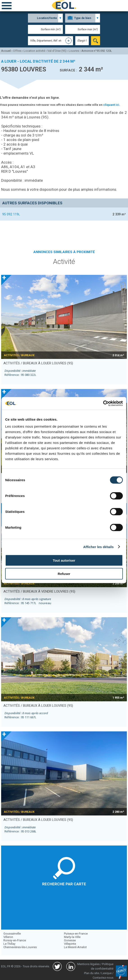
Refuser (64, 574)
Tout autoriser (64, 560)
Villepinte (70, 944)
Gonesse (70, 940)
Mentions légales (88, 964)
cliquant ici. (112, 105)
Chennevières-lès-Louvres (20, 947)
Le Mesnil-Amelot (75, 947)
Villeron (8, 937)
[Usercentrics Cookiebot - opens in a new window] (103, 403)
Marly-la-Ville (72, 937)
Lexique (106, 973)
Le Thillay (9, 944)
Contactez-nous (103, 978)
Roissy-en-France (15, 940)
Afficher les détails (98, 547)
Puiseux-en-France (76, 934)
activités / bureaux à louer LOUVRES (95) (38, 363)
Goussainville (12, 934)
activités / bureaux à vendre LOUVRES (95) (39, 591)
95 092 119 (11, 214)
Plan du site (91, 973)
